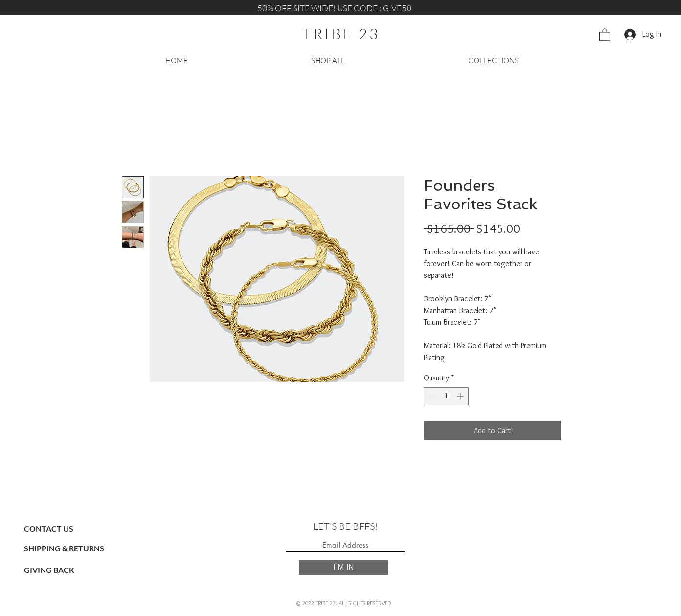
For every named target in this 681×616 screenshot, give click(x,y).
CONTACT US (49, 529)
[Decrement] (431, 396)
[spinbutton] (446, 396)
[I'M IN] (344, 568)
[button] (605, 34)
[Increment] (461, 396)
